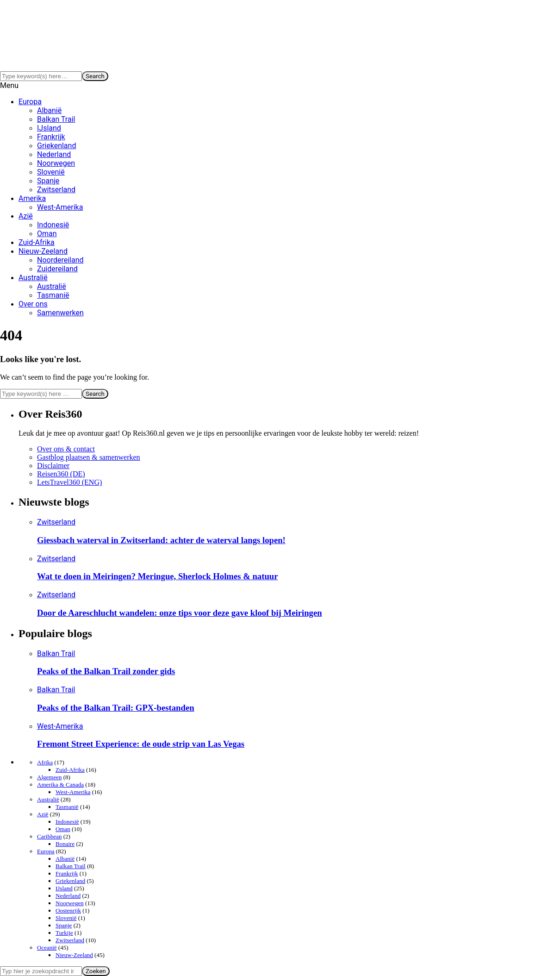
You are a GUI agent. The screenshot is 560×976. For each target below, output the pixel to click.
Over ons (33, 304)
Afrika (45, 762)
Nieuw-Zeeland (43, 251)
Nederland (54, 154)
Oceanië (47, 948)
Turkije (64, 933)
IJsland (49, 128)
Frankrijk (51, 137)
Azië (26, 216)
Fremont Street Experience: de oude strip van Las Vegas (141, 744)
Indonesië (53, 225)
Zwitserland (56, 190)
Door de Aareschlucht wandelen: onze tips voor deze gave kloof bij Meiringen (180, 613)
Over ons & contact (66, 449)
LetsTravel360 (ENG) (69, 482)
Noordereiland (60, 260)
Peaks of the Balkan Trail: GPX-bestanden (116, 708)
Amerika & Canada (60, 785)
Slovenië (51, 172)
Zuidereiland (57, 269)
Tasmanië (53, 295)
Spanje (48, 181)
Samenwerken (60, 313)
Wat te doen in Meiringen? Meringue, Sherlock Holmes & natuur (158, 576)
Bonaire (65, 844)
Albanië (49, 110)
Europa (30, 102)
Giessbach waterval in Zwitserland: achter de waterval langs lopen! (161, 540)
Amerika (32, 198)
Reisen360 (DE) (61, 474)
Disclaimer (53, 466)
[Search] (41, 76)
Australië (33, 278)
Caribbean (49, 836)
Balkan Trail (56, 119)
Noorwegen (56, 163)
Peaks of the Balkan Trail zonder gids (106, 671)
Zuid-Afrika (37, 242)
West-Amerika (60, 207)
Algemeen (49, 777)
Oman (47, 234)
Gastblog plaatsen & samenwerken (89, 457)
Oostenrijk (68, 910)
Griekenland (56, 146)
